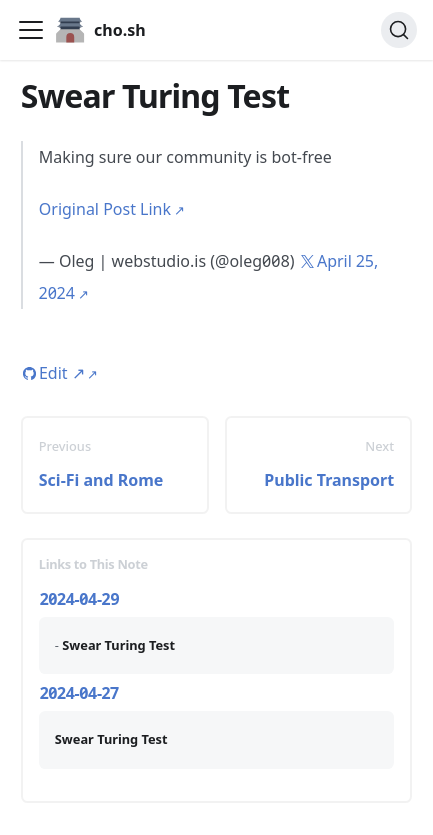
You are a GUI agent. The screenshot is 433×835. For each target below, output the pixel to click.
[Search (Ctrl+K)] (399, 30)
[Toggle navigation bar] (31, 30)
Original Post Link (105, 209)
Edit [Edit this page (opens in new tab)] (62, 373)
